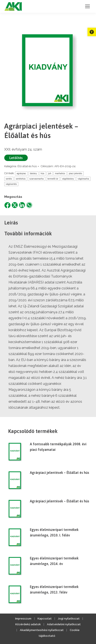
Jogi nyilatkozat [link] (69, 619)
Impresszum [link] (23, 619)
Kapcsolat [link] (45, 619)
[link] (92, 32)
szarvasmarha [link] (36, 179)
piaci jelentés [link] (76, 173)
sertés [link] (9, 179)
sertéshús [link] (21, 179)
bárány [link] (33, 173)
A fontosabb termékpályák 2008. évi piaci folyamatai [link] (58, 447)
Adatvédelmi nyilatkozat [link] (64, 624)
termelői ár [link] (53, 179)
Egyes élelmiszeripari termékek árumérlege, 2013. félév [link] (54, 589)
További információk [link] (28, 234)
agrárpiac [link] (21, 173)
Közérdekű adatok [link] (28, 624)
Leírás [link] (11, 223)
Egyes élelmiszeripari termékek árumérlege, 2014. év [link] (54, 561)
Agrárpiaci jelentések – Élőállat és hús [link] (60, 473)
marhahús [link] (60, 173)
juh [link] (50, 173)
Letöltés (16, 158)
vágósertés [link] (11, 184)
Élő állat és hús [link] (27, 166)
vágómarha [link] (83, 179)
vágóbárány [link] (68, 179)
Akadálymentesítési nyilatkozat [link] (42, 630)
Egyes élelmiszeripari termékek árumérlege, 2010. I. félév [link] (54, 532)
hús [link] (43, 173)
